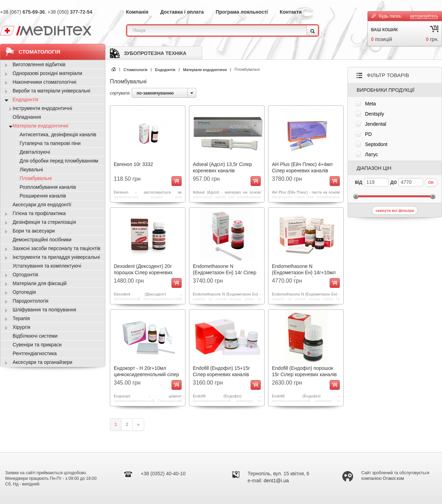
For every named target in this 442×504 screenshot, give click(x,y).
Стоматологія (135, 70)
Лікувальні (31, 170)
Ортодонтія (25, 275)
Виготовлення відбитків (39, 64)
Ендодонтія (165, 70)
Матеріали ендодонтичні (205, 70)
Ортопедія (24, 292)
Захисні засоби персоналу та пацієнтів (57, 248)
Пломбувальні (36, 178)
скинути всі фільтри (395, 210)
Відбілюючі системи (35, 336)
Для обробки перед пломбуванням (59, 161)
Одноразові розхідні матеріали (47, 73)
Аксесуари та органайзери (43, 362)
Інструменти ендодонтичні (42, 108)
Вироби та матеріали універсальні (51, 91)
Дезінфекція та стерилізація (44, 222)
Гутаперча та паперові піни (50, 143)
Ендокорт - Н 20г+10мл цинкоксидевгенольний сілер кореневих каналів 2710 (146, 374)
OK (431, 182)
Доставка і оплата (182, 12)
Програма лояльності (242, 12)
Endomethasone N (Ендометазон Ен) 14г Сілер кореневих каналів (224, 272)
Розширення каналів (43, 196)
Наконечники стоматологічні (44, 82)
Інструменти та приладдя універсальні (56, 257)
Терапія (21, 318)
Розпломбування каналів (48, 187)
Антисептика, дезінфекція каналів (58, 134)
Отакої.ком (393, 478)
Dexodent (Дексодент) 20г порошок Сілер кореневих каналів (143, 272)
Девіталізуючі (35, 152)
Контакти (291, 12)
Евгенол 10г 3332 (133, 164)
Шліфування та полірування (44, 310)
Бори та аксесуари (34, 231)
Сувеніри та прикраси (37, 345)
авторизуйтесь (424, 16)
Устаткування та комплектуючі (47, 266)
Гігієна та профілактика (39, 213)
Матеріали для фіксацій (40, 283)
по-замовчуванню (155, 93)
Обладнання (27, 117)
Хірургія (22, 327)
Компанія (137, 12)
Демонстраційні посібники (42, 240)
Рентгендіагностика (35, 353)
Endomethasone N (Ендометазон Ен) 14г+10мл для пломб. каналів (304, 272)
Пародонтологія (30, 301)
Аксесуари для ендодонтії (42, 205)
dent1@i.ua (276, 481)
